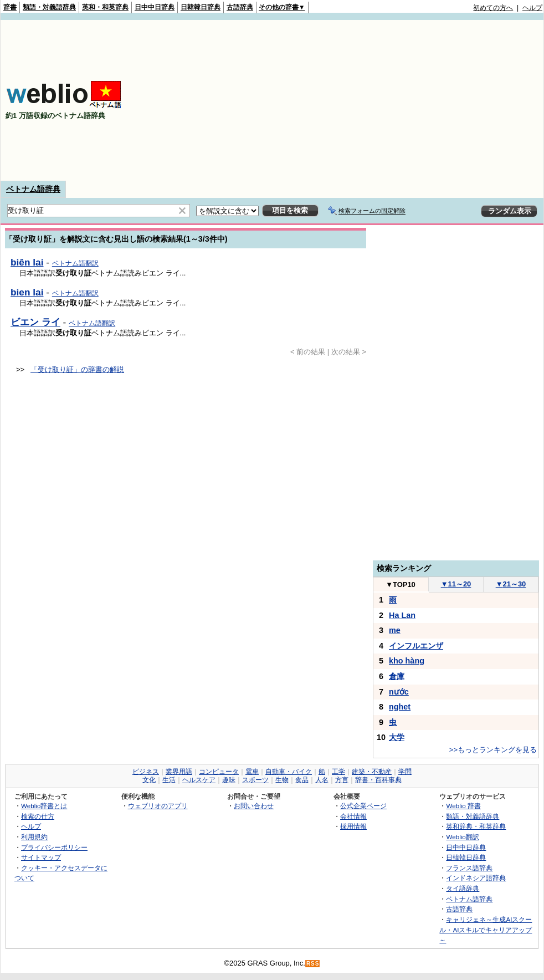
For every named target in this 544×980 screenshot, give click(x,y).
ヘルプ (532, 8)
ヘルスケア (199, 780)
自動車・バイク (289, 772)
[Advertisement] (379, 100)
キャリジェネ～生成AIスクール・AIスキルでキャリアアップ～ (486, 930)
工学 (338, 772)
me (395, 630)
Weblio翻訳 (462, 837)
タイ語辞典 (463, 888)
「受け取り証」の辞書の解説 (77, 369)
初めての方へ (493, 8)
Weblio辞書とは (44, 806)
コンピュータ (219, 772)
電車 (252, 772)
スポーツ (255, 780)
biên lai (27, 262)
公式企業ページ (363, 806)
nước (399, 692)
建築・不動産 (372, 772)
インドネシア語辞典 (476, 878)
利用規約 (34, 837)
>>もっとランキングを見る (493, 750)
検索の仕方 (38, 816)
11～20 (456, 584)
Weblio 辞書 (463, 806)
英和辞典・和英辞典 (476, 826)
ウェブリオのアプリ (158, 806)
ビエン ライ (35, 322)
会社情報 (353, 816)
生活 (169, 780)
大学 (397, 737)
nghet (400, 707)
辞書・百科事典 (378, 780)
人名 (322, 780)
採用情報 (353, 826)
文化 (149, 780)
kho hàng (407, 661)
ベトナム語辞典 (33, 189)
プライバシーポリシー (54, 847)
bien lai (27, 292)
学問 (405, 772)
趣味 (229, 780)
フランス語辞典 (469, 868)
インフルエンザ (416, 646)
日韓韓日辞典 (201, 7)
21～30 (511, 584)
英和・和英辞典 (105, 7)
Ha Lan (402, 615)
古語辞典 (240, 7)
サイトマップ (41, 857)
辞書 (10, 7)
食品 (302, 780)
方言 (342, 780)
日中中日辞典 (155, 7)
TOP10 (401, 585)
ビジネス (146, 772)
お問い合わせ (254, 806)
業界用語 (179, 772)
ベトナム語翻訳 (75, 263)
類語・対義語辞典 (49, 7)
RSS (313, 964)
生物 (282, 780)
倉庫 (397, 676)
